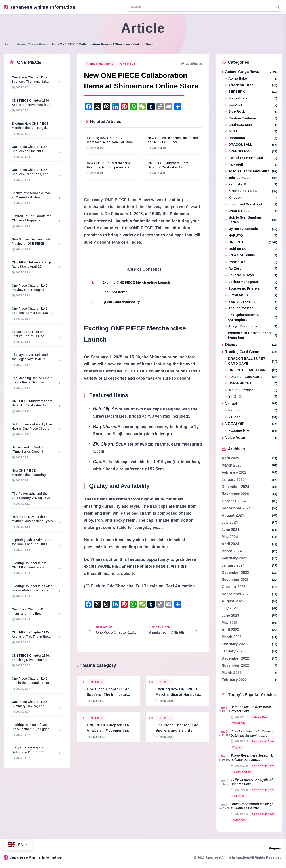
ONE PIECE (128, 64)
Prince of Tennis (251, 255)
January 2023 (233, 651)
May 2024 (230, 537)
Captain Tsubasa (251, 118)
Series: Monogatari (251, 282)
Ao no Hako (251, 79)
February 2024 (234, 558)
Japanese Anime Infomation (40, 7)
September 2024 (236, 508)
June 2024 (230, 530)
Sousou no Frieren (251, 289)
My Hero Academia (251, 229)
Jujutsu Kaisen (251, 178)
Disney (249, 345)
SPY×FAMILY (251, 295)
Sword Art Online (251, 302)
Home (8, 44)
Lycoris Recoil (251, 211)
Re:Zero (251, 269)
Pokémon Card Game (251, 377)
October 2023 (233, 587)
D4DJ (251, 131)
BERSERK (251, 92)
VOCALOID (249, 424)
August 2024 (233, 515)
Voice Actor (249, 438)
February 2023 (234, 644)
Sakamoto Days (251, 275)
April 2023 (230, 630)
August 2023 (233, 601)
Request (276, 848)
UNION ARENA (251, 383)
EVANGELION (251, 151)
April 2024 (230, 544)
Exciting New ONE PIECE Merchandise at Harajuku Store (177, 695)
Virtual (249, 403)
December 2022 (235, 658)
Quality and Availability (121, 302)
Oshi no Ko (251, 249)
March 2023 (231, 637)
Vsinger (251, 410)
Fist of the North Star (251, 158)
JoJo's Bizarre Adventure (251, 171)
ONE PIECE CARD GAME (251, 370)
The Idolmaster (251, 308)
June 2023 (230, 615)
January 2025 (233, 480)
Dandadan (251, 138)
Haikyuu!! (251, 165)
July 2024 (230, 522)
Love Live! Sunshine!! (251, 204)
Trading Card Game (249, 352)
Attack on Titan (251, 85)
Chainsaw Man (251, 125)
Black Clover (251, 98)
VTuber (251, 417)
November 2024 (235, 494)
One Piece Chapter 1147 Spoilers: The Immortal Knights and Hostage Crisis (110, 695)
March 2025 (231, 465)
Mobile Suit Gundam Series (251, 220)
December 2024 (235, 487)
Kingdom (251, 198)
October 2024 (233, 501)
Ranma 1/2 (251, 262)
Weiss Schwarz (251, 390)
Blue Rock (251, 112)
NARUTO (251, 236)
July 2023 (230, 608)
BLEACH (251, 105)
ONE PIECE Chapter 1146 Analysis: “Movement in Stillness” (109, 730)
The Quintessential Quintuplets (251, 317)
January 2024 (233, 565)
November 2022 (235, 665)
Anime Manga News (32, 44)
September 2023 (236, 594)
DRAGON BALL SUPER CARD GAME (251, 361)
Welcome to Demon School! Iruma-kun (251, 335)
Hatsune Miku (251, 431)
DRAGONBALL (251, 145)
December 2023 (235, 573)
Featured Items (115, 292)
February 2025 (234, 472)
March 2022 (231, 673)
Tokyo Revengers (251, 326)
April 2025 (230, 458)
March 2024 (231, 551)
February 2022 (234, 680)
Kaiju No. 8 (251, 184)
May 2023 (230, 623)
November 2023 (235, 580)
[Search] (278, 7)
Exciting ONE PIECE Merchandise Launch (136, 282)
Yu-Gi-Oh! (251, 397)
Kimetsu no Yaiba (251, 191)
